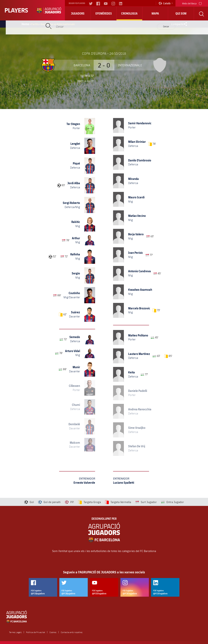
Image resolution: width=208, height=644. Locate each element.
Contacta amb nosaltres (72, 632)
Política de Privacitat (36, 632)
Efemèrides (104, 13)
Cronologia (129, 13)
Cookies (53, 632)
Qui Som (181, 13)
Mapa (155, 13)
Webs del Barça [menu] (192, 3)
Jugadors (78, 13)
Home (25, 24)
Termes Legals (15, 632)
